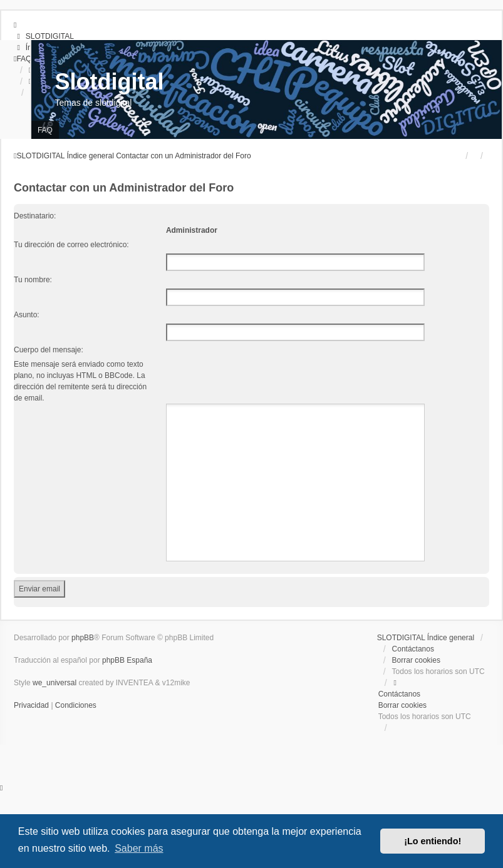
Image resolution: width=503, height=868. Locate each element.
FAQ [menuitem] (45, 130)
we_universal (54, 683)
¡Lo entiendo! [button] (433, 841)
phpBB (83, 638)
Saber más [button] (139, 848)
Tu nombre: (33, 280)
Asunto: (27, 315)
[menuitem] (44, 36)
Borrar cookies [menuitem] (416, 660)
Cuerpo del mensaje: (49, 350)
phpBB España (127, 660)
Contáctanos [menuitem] (413, 649)
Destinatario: (35, 216)
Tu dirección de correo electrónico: (71, 245)
